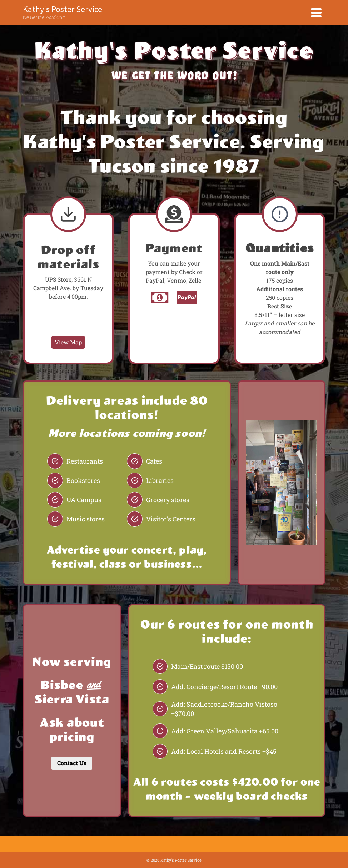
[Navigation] (316, 12)
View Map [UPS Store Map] (68, 342)
